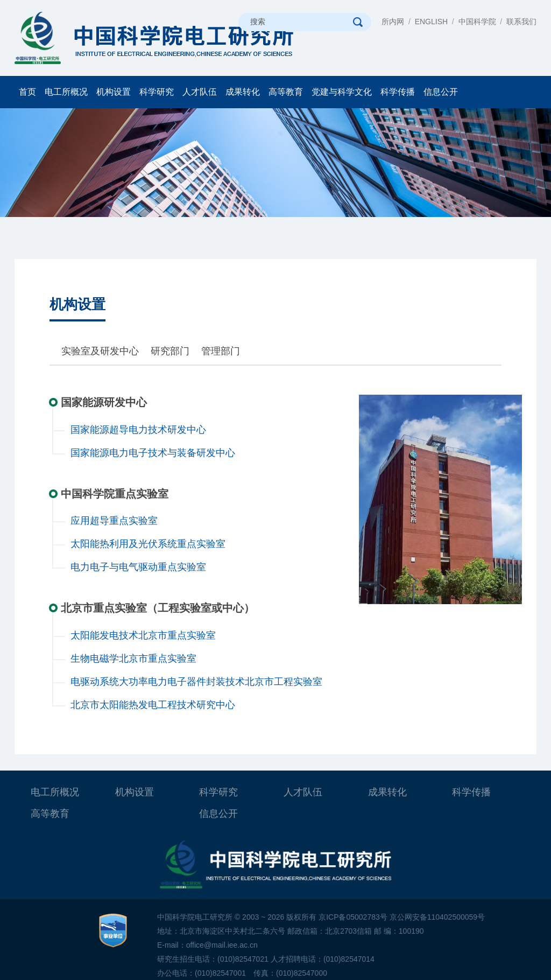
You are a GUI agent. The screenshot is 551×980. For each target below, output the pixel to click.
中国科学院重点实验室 (115, 494)
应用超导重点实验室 (114, 521)
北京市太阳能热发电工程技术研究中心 (153, 705)
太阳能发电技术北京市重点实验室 (143, 635)
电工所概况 (66, 92)
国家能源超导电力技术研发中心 (138, 430)
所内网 (393, 22)
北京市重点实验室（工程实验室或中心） (158, 608)
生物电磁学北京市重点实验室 (133, 659)
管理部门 (221, 351)
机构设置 (114, 92)
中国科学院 (477, 22)
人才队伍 (200, 92)
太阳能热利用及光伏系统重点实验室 (148, 544)
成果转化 (243, 92)
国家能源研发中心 (104, 402)
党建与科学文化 (342, 92)
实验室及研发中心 (100, 351)
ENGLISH (431, 22)
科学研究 (157, 92)
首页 (27, 92)
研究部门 (170, 351)
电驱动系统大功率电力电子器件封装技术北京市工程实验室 (196, 682)
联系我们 (521, 22)
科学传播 (398, 92)
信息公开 (441, 92)
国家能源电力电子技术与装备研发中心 (153, 453)
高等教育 (286, 92)
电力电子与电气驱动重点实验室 (138, 567)
